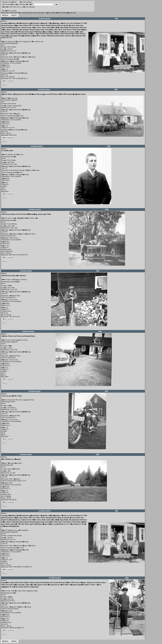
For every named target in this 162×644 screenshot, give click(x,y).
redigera (91, 75)
